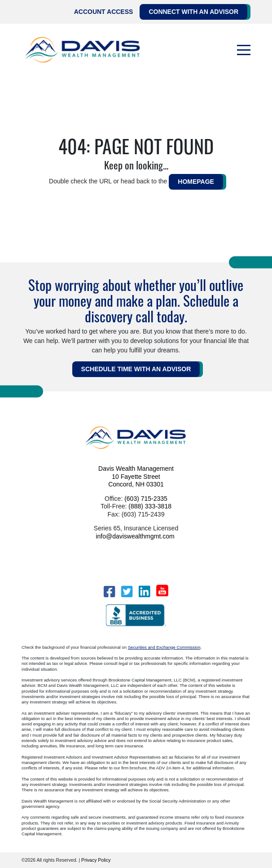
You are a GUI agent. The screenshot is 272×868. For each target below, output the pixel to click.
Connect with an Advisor (193, 12)
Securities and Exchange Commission (164, 647)
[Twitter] (127, 592)
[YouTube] (162, 590)
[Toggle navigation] (244, 50)
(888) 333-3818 (150, 506)
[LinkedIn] (144, 592)
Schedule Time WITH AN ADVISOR (136, 369)
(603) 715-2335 (146, 499)
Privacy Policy (96, 860)
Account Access (104, 12)
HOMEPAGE (196, 182)
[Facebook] (109, 592)
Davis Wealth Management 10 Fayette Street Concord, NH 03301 (136, 476)
